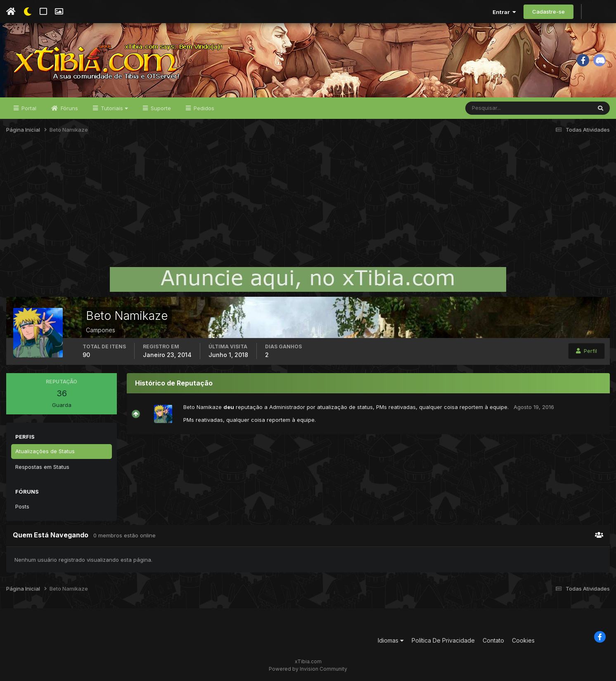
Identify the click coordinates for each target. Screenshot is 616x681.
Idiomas (391, 640)
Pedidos (203, 108)
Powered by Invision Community (308, 669)
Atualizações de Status (45, 451)
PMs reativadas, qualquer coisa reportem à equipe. (442, 407)
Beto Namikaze (203, 407)
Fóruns (69, 108)
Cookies (523, 640)
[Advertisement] (308, 204)
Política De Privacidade (443, 640)
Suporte (160, 108)
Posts (22, 506)
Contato (493, 640)
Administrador (287, 407)
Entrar (504, 12)
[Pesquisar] (492, 108)
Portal (28, 108)
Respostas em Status (42, 467)
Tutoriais (114, 108)
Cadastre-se (548, 12)
